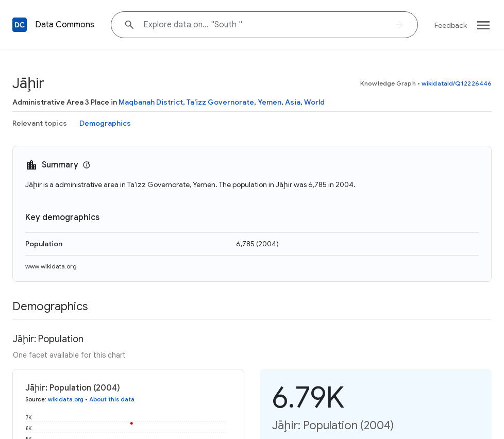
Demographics (105, 123)
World (314, 102)
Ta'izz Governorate (220, 102)
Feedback (451, 25)
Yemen (270, 102)
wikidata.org (66, 399)
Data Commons (65, 25)
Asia (293, 102)
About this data (112, 399)
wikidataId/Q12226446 (457, 83)
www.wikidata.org (51, 266)
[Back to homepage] (20, 25)
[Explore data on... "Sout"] (264, 25)
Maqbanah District (151, 102)
